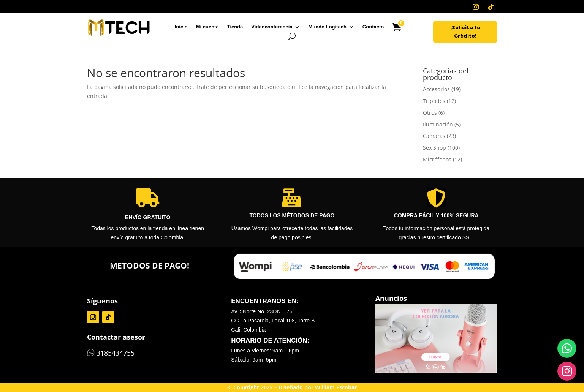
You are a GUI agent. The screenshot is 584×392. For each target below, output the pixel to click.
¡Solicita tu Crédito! (465, 32)
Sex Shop (434, 148)
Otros (430, 113)
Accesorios (436, 89)
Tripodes (434, 101)
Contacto (373, 27)
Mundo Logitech (327, 27)
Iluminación (438, 124)
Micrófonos (437, 159)
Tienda (235, 27)
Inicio (181, 27)
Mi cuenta (207, 27)
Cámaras (434, 136)
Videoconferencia (272, 27)
